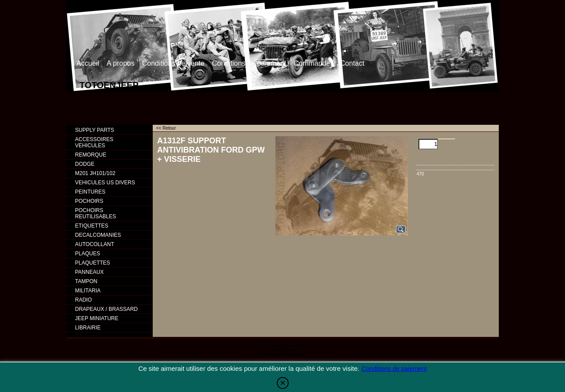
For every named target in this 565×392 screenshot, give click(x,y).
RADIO (83, 300)
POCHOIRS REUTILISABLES (96, 213)
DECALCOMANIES (98, 235)
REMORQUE (91, 155)
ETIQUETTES (92, 226)
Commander (313, 63)
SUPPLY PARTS (94, 130)
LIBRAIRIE (88, 328)
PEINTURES (90, 192)
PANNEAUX (89, 272)
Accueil (88, 63)
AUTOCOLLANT (94, 244)
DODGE (85, 164)
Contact (352, 63)
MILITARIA (88, 291)
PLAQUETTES (92, 263)
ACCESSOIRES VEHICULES (94, 142)
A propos (121, 63)
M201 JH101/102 (95, 173)
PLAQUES (88, 254)
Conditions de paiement (249, 63)
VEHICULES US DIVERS (105, 183)
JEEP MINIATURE (97, 318)
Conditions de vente (173, 63)
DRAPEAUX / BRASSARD (106, 309)
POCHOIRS (89, 201)
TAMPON (86, 281)
